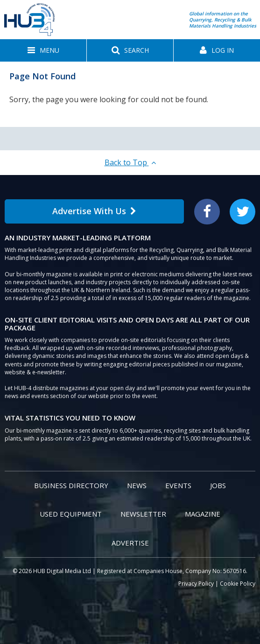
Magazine (203, 514)
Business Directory (71, 485)
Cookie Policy (238, 584)
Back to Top (130, 162)
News (137, 485)
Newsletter (143, 514)
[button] (43, 50)
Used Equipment (71, 514)
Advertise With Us (94, 211)
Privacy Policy (196, 584)
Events (178, 485)
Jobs (218, 485)
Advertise (130, 543)
